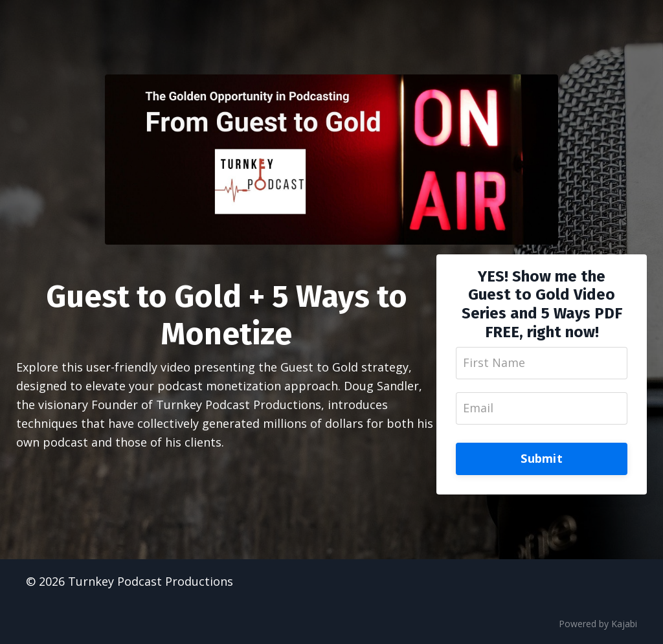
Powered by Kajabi (598, 624)
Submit (542, 458)
